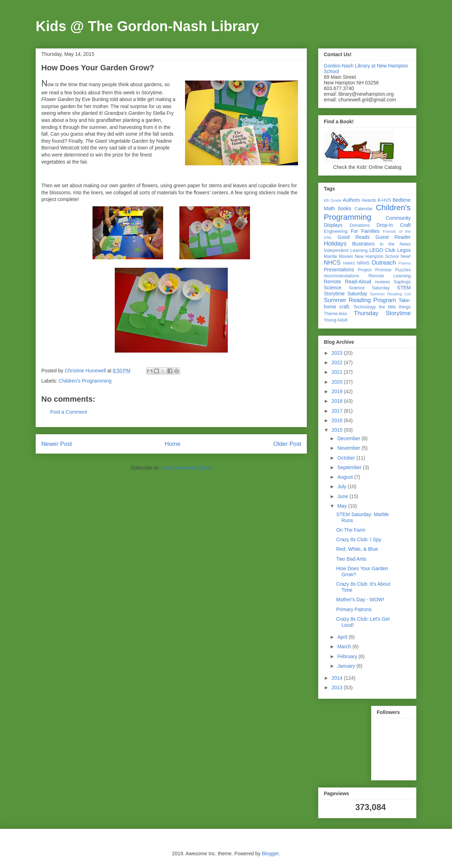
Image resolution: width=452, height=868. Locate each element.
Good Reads (354, 237)
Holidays (335, 244)
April (343, 637)
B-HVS (384, 200)
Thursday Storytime (382, 313)
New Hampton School (377, 256)
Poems (405, 263)
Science (333, 288)
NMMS (349, 263)
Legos (404, 250)
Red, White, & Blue (357, 549)
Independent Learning (346, 250)
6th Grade (333, 200)
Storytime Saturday (346, 294)
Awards (369, 200)
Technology (365, 307)
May (343, 506)
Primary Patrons (354, 609)
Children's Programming (85, 381)
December (349, 438)
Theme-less (335, 314)
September (350, 467)
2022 (338, 362)
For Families (365, 231)
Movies (346, 256)
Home (173, 444)
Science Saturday (369, 288)
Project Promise (375, 270)
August (346, 477)
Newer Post (57, 444)
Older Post (287, 444)
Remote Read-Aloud (347, 282)
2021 (338, 372)
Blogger (270, 854)
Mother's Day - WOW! (360, 600)
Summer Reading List (390, 294)
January (347, 666)
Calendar (364, 209)
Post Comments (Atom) (186, 468)
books (344, 208)
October (347, 458)
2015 (338, 430)
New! (406, 256)
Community (398, 218)
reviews (383, 282)
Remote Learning (390, 276)
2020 (338, 382)
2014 (338, 678)
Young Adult (336, 320)
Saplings (402, 282)
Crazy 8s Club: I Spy (359, 539)
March (345, 646)
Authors (351, 200)
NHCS (332, 263)
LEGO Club (382, 250)
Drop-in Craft (394, 225)
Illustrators (364, 244)
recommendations (341, 276)
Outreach (384, 263)
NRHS (363, 263)
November (349, 448)
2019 (338, 391)
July (342, 486)
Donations (360, 225)
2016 (338, 420)
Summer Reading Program (360, 300)
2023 (338, 353)
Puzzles (403, 270)
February (348, 656)
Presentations (339, 270)
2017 (338, 411)
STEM (404, 288)
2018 (338, 401)
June (343, 496)
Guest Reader (393, 237)
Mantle (331, 256)
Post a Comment (69, 412)
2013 (338, 687)
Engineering (336, 231)
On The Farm (351, 530)
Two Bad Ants (351, 559)
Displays (333, 225)
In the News (395, 244)
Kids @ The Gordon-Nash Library (147, 26)
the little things (395, 307)
